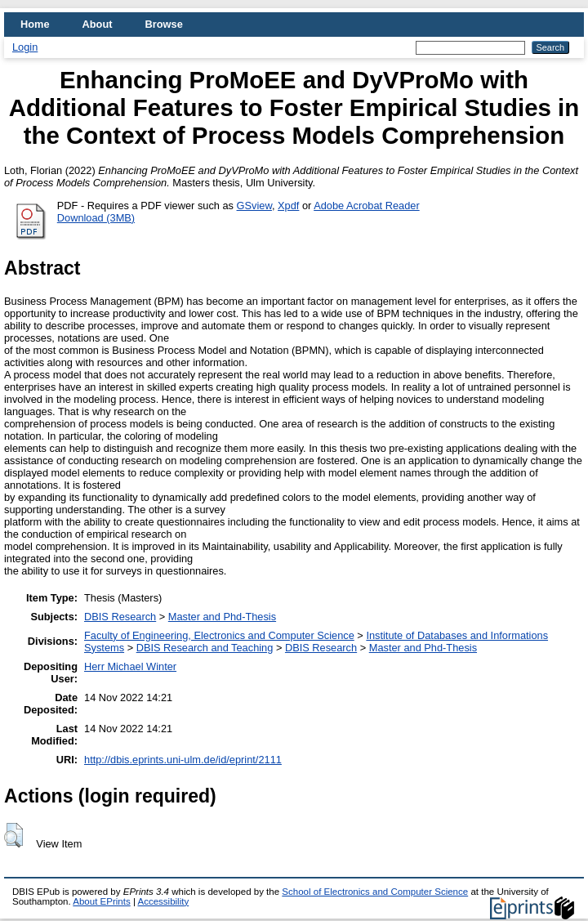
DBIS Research (120, 617)
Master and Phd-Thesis (222, 617)
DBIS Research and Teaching (205, 648)
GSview (254, 206)
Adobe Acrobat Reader (366, 206)
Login (25, 47)
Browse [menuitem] (164, 24)
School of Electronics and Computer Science (375, 892)
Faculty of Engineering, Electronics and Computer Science (219, 635)
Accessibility (163, 901)
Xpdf (288, 206)
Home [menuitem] (35, 24)
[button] (13, 835)
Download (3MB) (96, 218)
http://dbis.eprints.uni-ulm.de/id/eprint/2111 (183, 760)
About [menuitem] (98, 24)
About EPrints (101, 901)
